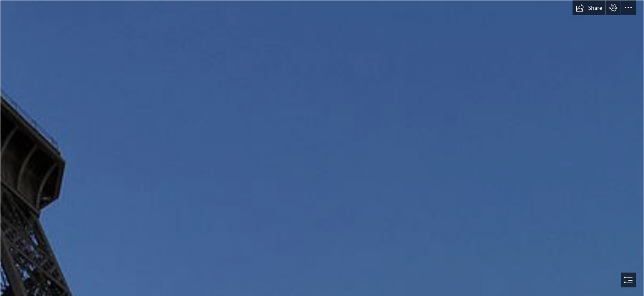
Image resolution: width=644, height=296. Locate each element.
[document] (322, 148)
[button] (589, 8)
